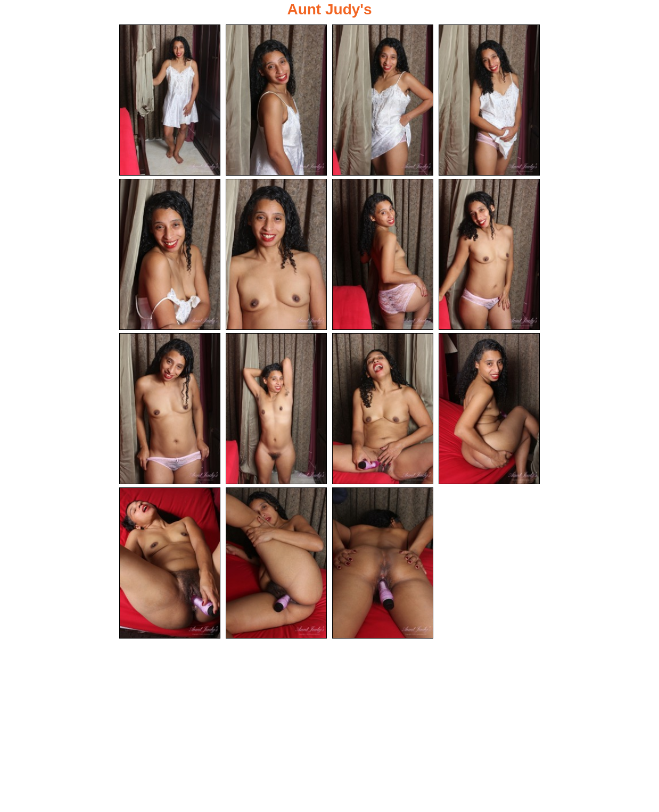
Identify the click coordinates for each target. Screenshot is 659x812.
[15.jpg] (383, 565)
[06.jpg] (276, 255)
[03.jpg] (383, 100)
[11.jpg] (383, 410)
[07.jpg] (383, 255)
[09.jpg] (170, 410)
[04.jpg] (489, 100)
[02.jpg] (276, 100)
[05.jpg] (170, 255)
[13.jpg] (170, 565)
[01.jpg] (170, 100)
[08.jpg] (489, 255)
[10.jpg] (276, 410)
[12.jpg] (489, 410)
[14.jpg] (276, 565)
